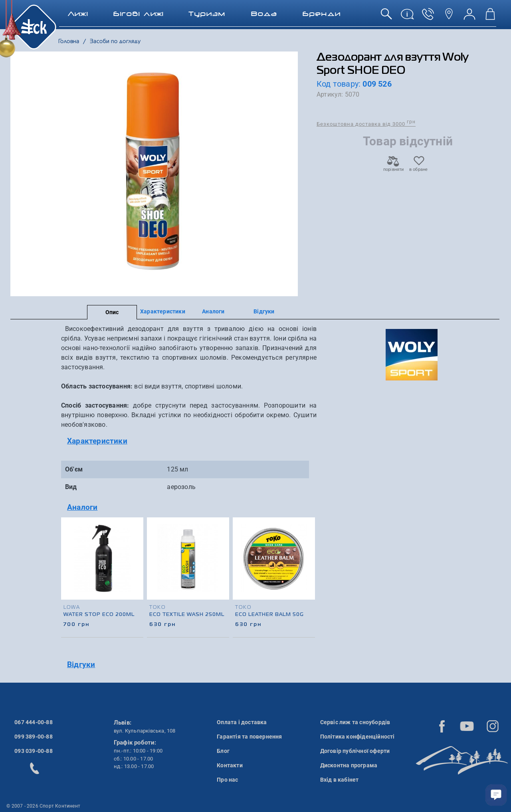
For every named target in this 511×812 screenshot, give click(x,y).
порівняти (393, 167)
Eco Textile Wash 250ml (187, 615)
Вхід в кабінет (340, 780)
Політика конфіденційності (358, 737)
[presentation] (308, 567)
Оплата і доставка (242, 722)
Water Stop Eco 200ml (99, 615)
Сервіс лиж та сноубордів (355, 722)
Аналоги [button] (82, 507)
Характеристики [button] (97, 441)
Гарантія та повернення (249, 737)
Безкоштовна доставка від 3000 (366, 124)
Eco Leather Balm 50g (269, 615)
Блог (223, 751)
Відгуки (264, 311)
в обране (419, 167)
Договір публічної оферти (355, 751)
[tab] (189, 441)
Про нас (227, 780)
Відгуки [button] (81, 664)
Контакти (230, 765)
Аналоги (213, 311)
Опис (112, 312)
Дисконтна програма (349, 765)
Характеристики (163, 311)
